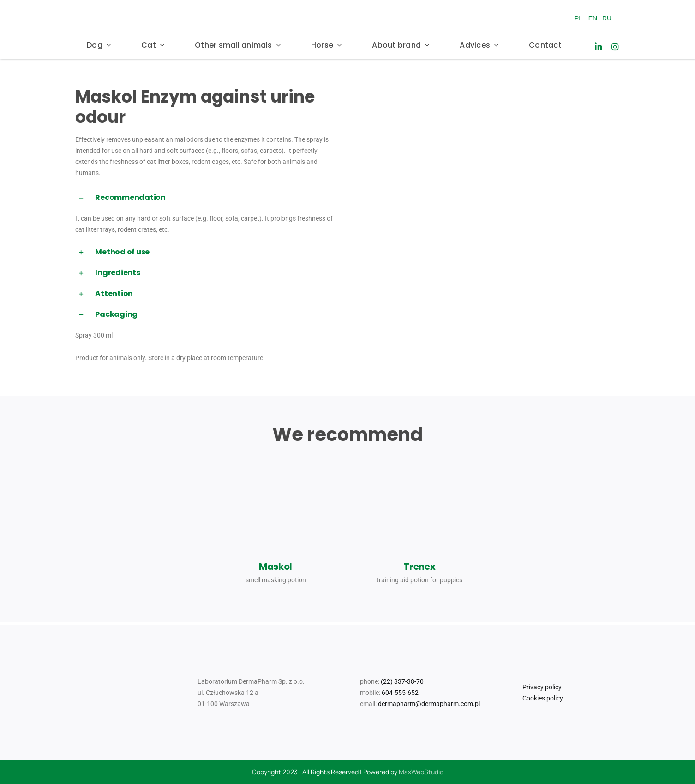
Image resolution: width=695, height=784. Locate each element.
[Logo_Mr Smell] (319, 6)
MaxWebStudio (421, 772)
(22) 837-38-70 (402, 681)
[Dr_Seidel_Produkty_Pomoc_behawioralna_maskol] (276, 463)
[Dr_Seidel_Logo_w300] (123, 8)
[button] (208, 198)
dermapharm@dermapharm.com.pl (429, 704)
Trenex (419, 567)
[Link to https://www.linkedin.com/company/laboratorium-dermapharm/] (598, 47)
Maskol (276, 567)
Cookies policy (543, 698)
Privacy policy (542, 687)
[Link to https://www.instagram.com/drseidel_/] (615, 47)
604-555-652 (400, 693)
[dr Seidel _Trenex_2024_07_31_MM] (419, 463)
